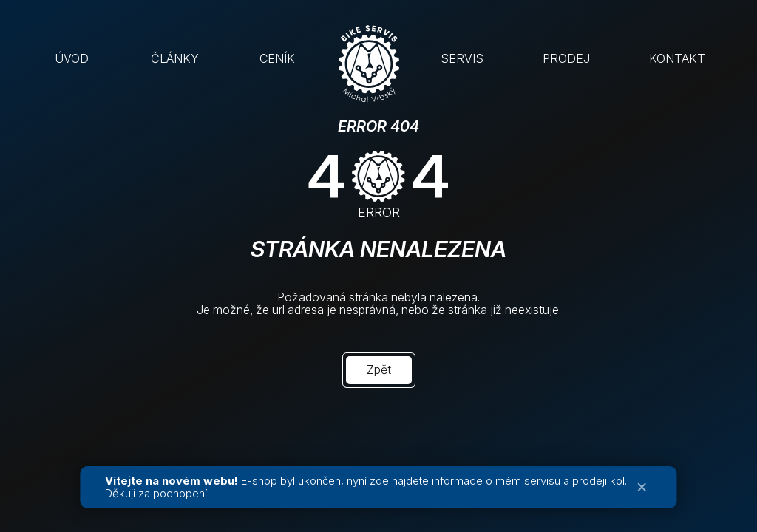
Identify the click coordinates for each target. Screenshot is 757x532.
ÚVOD (72, 58)
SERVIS (462, 58)
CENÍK (277, 58)
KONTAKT (677, 58)
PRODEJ (566, 58)
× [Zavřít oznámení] (642, 487)
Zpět (379, 369)
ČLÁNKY (175, 58)
